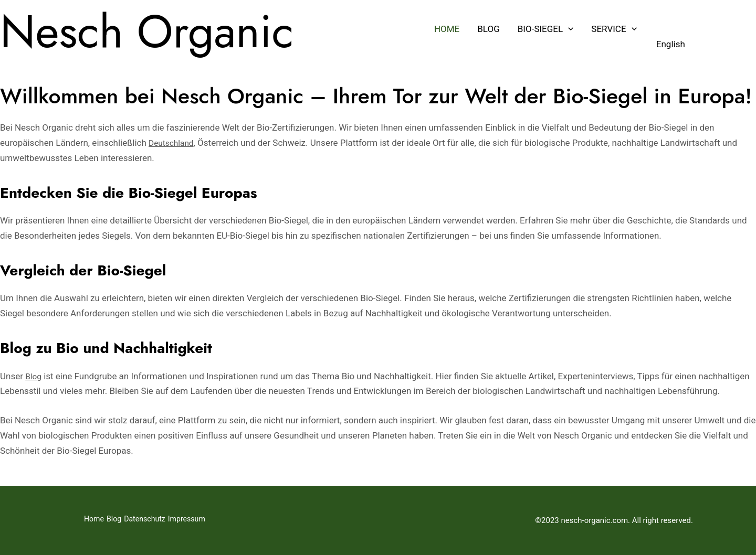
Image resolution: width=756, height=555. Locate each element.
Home (447, 29)
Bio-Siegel (546, 29)
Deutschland (174, 143)
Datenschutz (159, 520)
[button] (568, 29)
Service (614, 29)
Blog (488, 29)
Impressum (208, 520)
